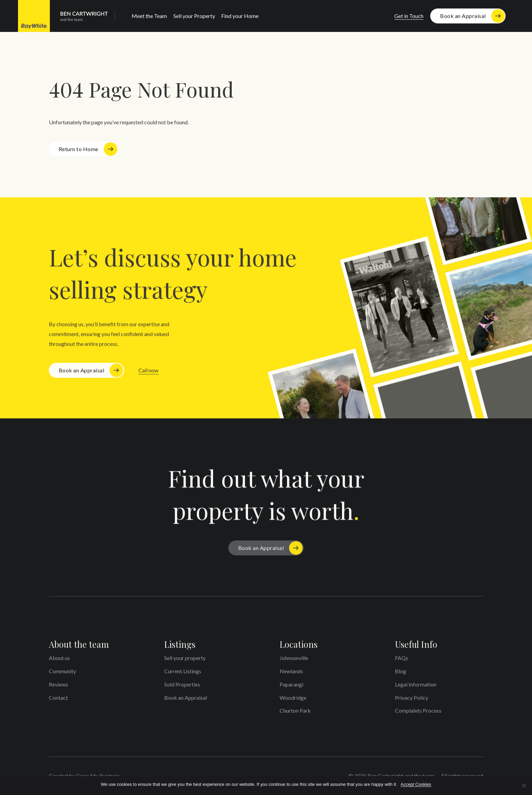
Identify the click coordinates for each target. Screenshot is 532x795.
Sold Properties (182, 687)
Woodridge (293, 700)
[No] (524, 785)
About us (59, 660)
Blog (401, 674)
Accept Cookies (416, 784)
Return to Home (79, 149)
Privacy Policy (412, 700)
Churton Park (295, 713)
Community (62, 674)
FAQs (402, 660)
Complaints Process (418, 713)
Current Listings (183, 674)
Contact (58, 700)
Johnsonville (294, 660)
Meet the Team (149, 16)
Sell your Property (194, 16)
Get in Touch (409, 16)
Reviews (59, 687)
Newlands (291, 674)
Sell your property (185, 660)
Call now (148, 373)
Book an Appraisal (463, 16)
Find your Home (240, 16)
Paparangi (291, 687)
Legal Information (416, 687)
